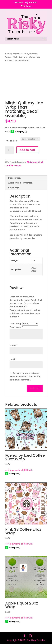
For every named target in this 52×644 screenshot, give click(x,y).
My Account (31, 3)
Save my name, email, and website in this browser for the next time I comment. (25, 376)
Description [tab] (14, 178)
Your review (16, 327)
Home (8, 54)
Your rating (16, 324)
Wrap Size (12, 141)
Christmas (32, 162)
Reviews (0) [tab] (14, 188)
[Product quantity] (9, 150)
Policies (19, 3)
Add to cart (27, 150)
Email (13, 359)
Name (13, 345)
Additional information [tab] (20, 183)
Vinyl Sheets (18, 54)
